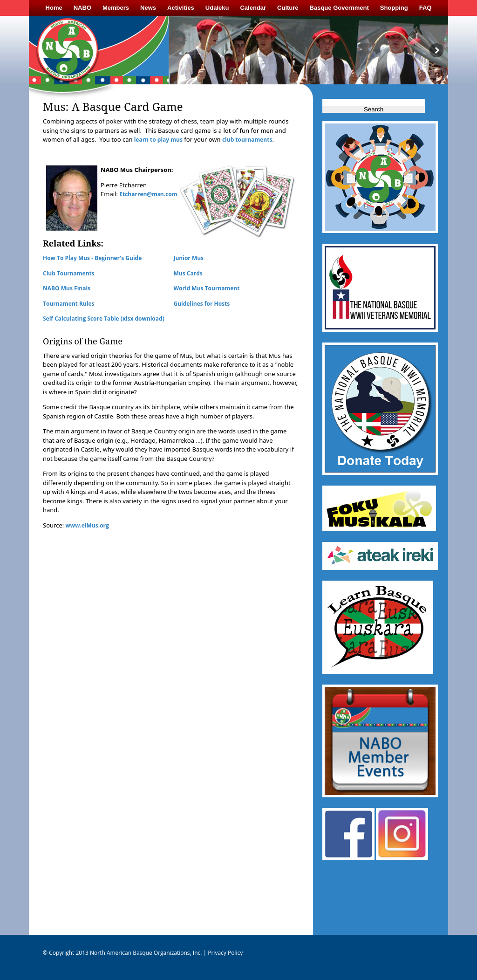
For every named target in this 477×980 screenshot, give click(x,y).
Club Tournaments (69, 273)
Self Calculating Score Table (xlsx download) (104, 319)
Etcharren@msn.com (148, 194)
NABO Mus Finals (67, 288)
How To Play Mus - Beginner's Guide (92, 258)
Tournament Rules (68, 304)
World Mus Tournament (207, 288)
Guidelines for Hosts (202, 304)
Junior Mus (189, 258)
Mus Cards (188, 273)
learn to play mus (158, 140)
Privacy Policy (225, 953)
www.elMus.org (87, 525)
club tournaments (247, 140)
